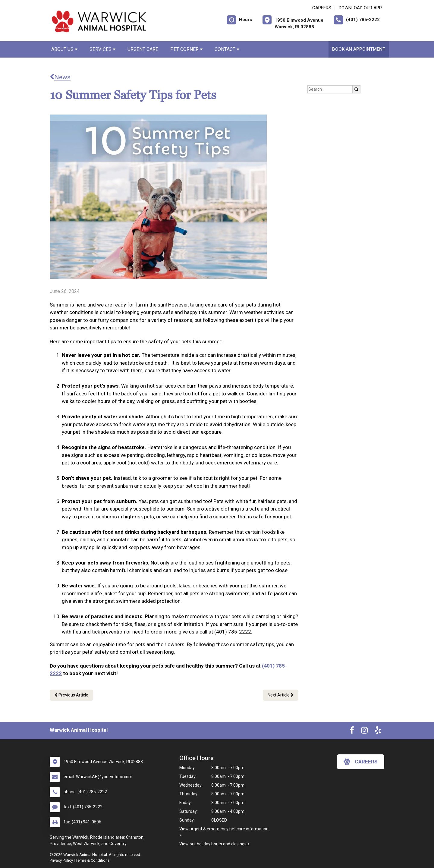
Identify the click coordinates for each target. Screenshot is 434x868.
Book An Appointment (359, 49)
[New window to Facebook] (352, 731)
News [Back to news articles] (60, 77)
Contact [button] (227, 49)
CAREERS (322, 8)
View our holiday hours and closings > (215, 844)
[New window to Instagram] (364, 731)
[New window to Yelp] (378, 731)
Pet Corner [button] (186, 49)
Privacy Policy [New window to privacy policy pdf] (61, 860)
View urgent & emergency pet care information (224, 829)
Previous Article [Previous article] (71, 695)
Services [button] (102, 49)
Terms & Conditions (93, 860)
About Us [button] (64, 49)
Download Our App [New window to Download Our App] (360, 8)
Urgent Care (143, 49)
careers (361, 762)
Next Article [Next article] (281, 695)
